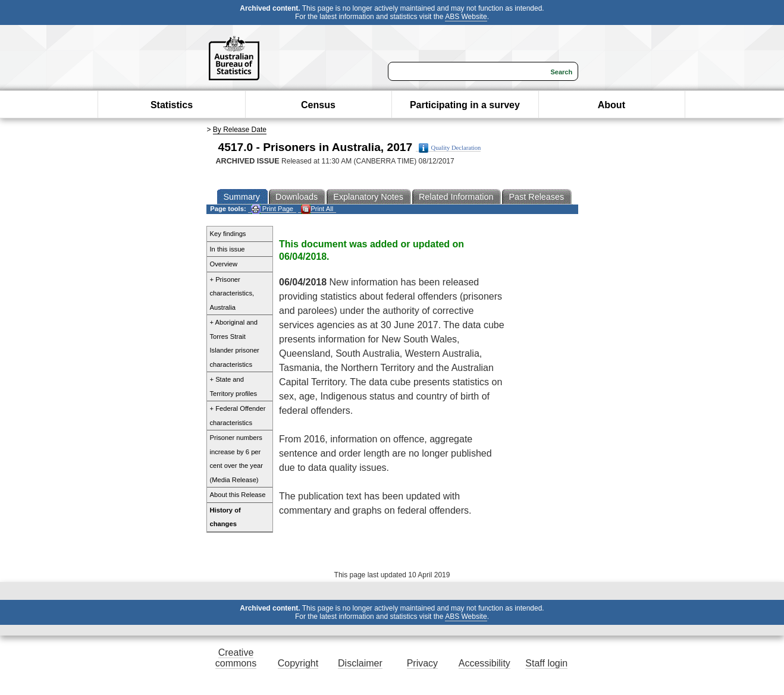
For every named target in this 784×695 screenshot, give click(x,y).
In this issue (228, 249)
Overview (224, 264)
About (611, 105)
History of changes (225, 517)
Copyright (298, 663)
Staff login (546, 663)
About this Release (238, 495)
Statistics (172, 105)
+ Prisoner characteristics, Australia (232, 293)
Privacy (422, 663)
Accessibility (484, 663)
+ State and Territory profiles (234, 386)
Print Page (272, 209)
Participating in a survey (465, 105)
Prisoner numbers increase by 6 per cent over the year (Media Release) (237, 459)
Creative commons (236, 658)
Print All (317, 209)
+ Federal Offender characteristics (238, 416)
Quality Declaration (450, 148)
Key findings (228, 234)
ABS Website (466, 17)
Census (318, 105)
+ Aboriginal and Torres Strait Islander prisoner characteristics (235, 343)
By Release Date (240, 130)
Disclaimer (360, 663)
